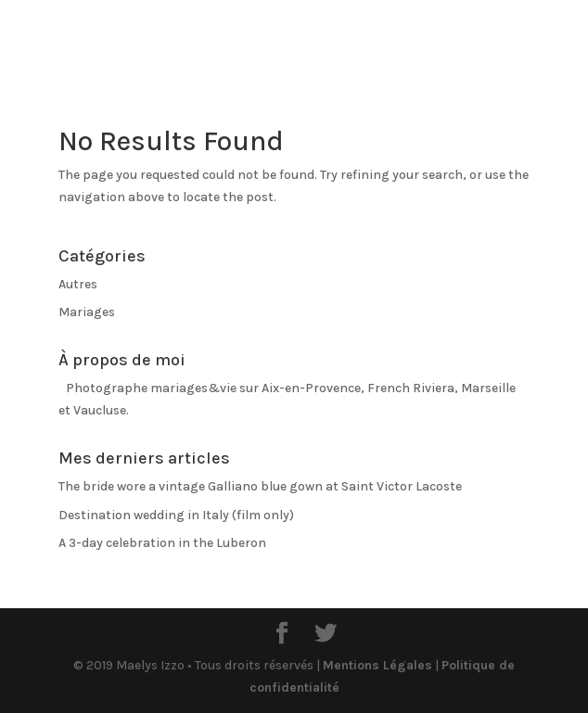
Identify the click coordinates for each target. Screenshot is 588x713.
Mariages (87, 312)
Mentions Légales (377, 665)
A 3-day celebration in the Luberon (162, 543)
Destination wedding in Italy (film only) (176, 515)
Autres (78, 284)
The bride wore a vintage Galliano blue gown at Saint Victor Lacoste (260, 486)
